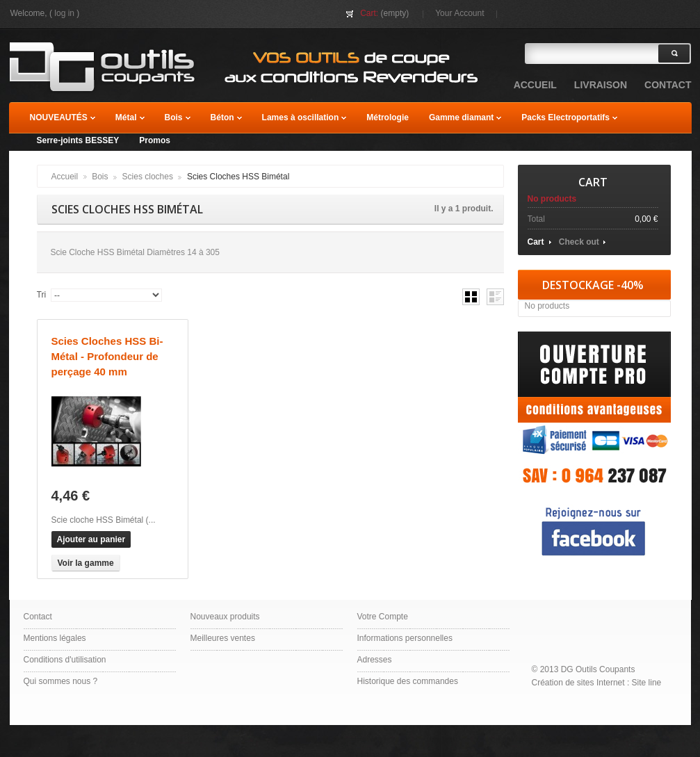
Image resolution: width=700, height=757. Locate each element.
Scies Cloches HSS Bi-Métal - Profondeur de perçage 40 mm (107, 356)
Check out (579, 242)
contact (668, 85)
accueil (535, 85)
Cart (593, 182)
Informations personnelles (405, 638)
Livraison (601, 85)
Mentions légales (55, 638)
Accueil (65, 177)
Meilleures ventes (223, 638)
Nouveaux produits (225, 617)
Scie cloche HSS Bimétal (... (104, 520)
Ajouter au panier (91, 539)
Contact (38, 617)
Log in (64, 13)
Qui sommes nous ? (61, 681)
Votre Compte (383, 617)
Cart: (369, 13)
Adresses (375, 660)
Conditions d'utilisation (65, 660)
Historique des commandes (408, 681)
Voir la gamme (86, 563)
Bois (100, 177)
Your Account (459, 13)
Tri (42, 295)
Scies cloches (148, 177)
